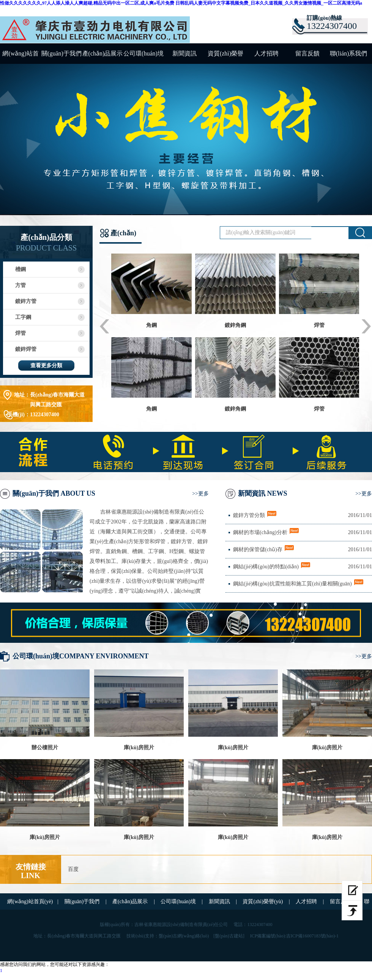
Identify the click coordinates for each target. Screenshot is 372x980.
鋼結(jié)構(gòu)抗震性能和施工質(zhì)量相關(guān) (292, 584)
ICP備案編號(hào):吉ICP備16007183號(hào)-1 (294, 936)
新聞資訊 (184, 53)
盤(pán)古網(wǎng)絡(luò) (184, 936)
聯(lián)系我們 (349, 53)
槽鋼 (20, 269)
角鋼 (151, 325)
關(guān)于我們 (61, 53)
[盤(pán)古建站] (229, 936)
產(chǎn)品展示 (103, 53)
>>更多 (200, 494)
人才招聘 (266, 53)
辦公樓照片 (45, 748)
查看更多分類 (46, 366)
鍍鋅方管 (26, 301)
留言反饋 (307, 53)
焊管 (20, 333)
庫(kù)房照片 (139, 748)
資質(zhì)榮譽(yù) (225, 57)
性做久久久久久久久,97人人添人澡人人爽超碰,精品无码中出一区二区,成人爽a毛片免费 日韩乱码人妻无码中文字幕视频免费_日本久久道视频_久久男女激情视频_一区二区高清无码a (181, 3)
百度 (73, 869)
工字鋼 (23, 317)
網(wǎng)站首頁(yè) (20, 57)
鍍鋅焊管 (26, 349)
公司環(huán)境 (143, 53)
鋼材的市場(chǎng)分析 (260, 532)
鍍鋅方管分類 (249, 515)
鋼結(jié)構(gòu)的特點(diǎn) (266, 567)
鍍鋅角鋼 (235, 325)
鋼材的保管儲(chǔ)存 (258, 549)
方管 (20, 285)
